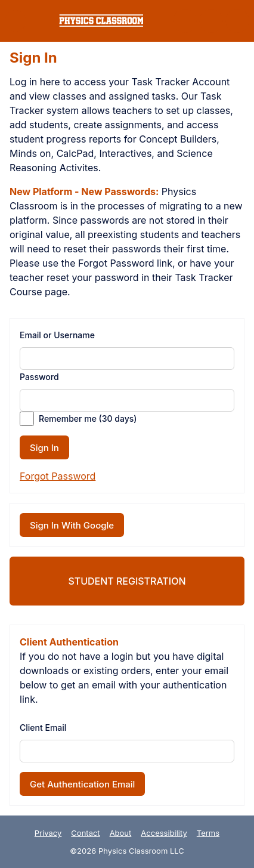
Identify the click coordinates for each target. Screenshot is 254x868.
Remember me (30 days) (88, 418)
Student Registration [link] (127, 581)
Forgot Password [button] (58, 476)
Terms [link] (208, 833)
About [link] (121, 833)
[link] (101, 21)
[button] (16, 21)
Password (39, 377)
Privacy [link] (48, 833)
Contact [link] (85, 833)
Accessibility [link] (164, 833)
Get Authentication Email (82, 784)
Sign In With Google (72, 525)
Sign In (44, 448)
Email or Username (57, 335)
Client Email (43, 728)
